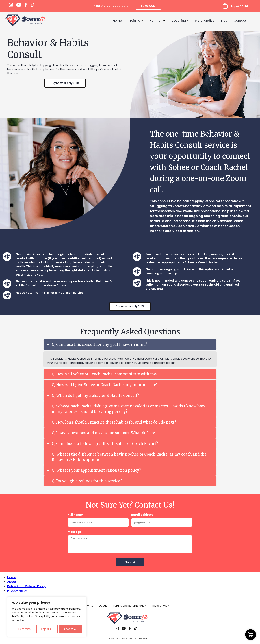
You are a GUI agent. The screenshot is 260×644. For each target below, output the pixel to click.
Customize (24, 629)
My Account (240, 6)
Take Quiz (148, 6)
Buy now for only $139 (65, 83)
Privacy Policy (17, 591)
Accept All (71, 629)
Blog (224, 20)
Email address (142, 515)
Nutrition (156, 20)
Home (117, 20)
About (12, 582)
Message (75, 532)
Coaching (179, 20)
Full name (75, 515)
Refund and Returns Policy (26, 586)
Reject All (47, 629)
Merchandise (205, 20)
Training (134, 20)
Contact (240, 20)
